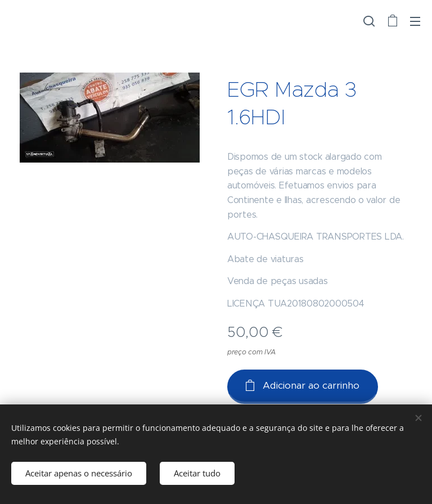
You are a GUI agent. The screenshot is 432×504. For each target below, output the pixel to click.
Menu (415, 21)
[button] (369, 21)
